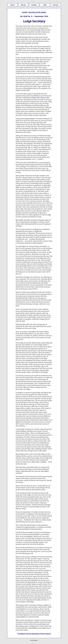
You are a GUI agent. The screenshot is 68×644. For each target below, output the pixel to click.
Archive (34, 5)
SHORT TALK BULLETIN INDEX (34, 12)
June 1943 (36, 98)
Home (12, 5)
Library (23, 5)
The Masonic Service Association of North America (34, 634)
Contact (56, 5)
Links (45, 5)
